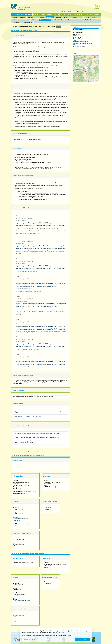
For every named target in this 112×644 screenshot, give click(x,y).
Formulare (80, 20)
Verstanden (83, 639)
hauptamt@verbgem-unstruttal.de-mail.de (82, 43)
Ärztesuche (16, 20)
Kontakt (83, 11)
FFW (81, 17)
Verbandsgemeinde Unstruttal (22, 14)
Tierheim (87, 17)
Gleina (57, 14)
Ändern (59, 27)
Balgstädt (36, 14)
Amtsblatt (42, 17)
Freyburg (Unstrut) (47, 14)
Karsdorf (69, 14)
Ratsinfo (94, 17)
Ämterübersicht (25, 20)
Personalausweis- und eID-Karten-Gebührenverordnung (28, 416)
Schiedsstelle (16, 22)
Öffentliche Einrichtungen (59, 20)
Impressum (70, 11)
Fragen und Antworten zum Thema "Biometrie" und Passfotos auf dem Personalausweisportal (37, 437)
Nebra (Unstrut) (95, 14)
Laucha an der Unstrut (81, 14)
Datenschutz (77, 11)
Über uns (23, 17)
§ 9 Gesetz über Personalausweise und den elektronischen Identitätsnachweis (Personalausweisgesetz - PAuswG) (39, 412)
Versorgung (71, 20)
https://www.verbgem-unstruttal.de (22, 525)
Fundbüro (74, 17)
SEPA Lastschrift (90, 20)
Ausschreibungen (32, 17)
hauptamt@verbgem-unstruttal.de (80, 42)
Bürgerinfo (50, 17)
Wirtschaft (66, 17)
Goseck (63, 14)
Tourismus (58, 17)
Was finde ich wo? (45, 20)
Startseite (63, 11)
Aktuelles (15, 17)
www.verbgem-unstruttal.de (79, 46)
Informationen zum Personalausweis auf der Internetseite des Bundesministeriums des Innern (37, 433)
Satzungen (35, 20)
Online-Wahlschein (27, 22)
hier (52, 636)
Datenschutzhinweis (29, 639)
